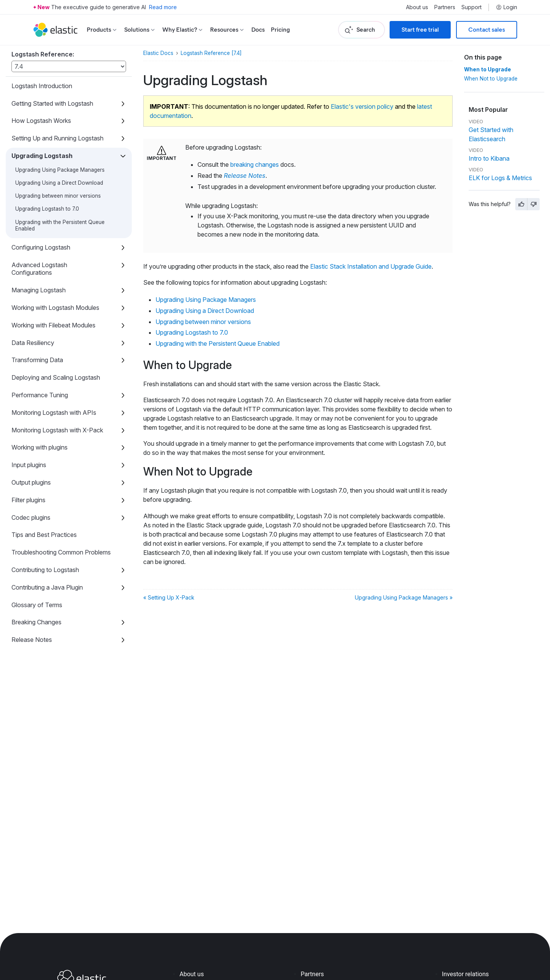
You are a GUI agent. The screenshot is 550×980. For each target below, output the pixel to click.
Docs (258, 30)
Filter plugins (28, 500)
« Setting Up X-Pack (169, 597)
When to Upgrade (488, 69)
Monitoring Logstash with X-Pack (57, 430)
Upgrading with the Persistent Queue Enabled (218, 343)
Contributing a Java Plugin (47, 587)
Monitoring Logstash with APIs (54, 413)
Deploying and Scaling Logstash (56, 377)
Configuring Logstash (41, 247)
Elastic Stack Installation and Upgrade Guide (371, 266)
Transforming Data (37, 360)
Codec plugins (31, 517)
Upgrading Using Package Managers (60, 170)
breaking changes (255, 164)
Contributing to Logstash (45, 570)
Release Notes (32, 640)
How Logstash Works (41, 121)
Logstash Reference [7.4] (211, 53)
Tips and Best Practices (44, 535)
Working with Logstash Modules (55, 308)
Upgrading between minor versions (58, 196)
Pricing (280, 30)
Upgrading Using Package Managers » (404, 597)
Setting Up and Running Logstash (57, 138)
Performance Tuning (40, 395)
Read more (163, 7)
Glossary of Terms (37, 605)
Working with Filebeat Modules (53, 325)
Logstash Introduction (42, 86)
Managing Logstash (39, 290)
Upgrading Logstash (42, 156)
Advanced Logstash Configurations (39, 269)
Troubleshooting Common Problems (61, 552)
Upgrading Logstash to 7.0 (47, 209)
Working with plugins (40, 447)
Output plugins (31, 482)
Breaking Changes (36, 622)
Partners (445, 7)
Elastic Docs (158, 53)
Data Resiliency (33, 343)
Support (472, 7)
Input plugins (29, 465)
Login (506, 7)
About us (417, 7)
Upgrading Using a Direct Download (59, 183)
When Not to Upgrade (491, 79)
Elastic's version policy (362, 106)
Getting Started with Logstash (52, 103)
